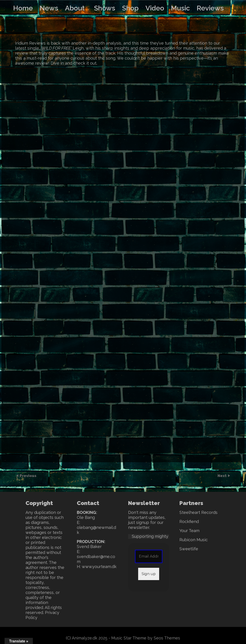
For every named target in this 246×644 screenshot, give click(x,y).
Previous (28, 476)
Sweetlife (189, 549)
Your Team (189, 531)
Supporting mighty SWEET (158, 536)
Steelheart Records (198, 512)
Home (23, 8)
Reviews (210, 8)
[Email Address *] (149, 556)
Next (223, 476)
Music (180, 8)
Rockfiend (189, 522)
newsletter (139, 527)
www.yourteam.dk (99, 567)
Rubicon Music (194, 540)
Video (155, 8)
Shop (130, 8)
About (75, 8)
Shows (105, 8)
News (49, 8)
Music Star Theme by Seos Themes (146, 638)
